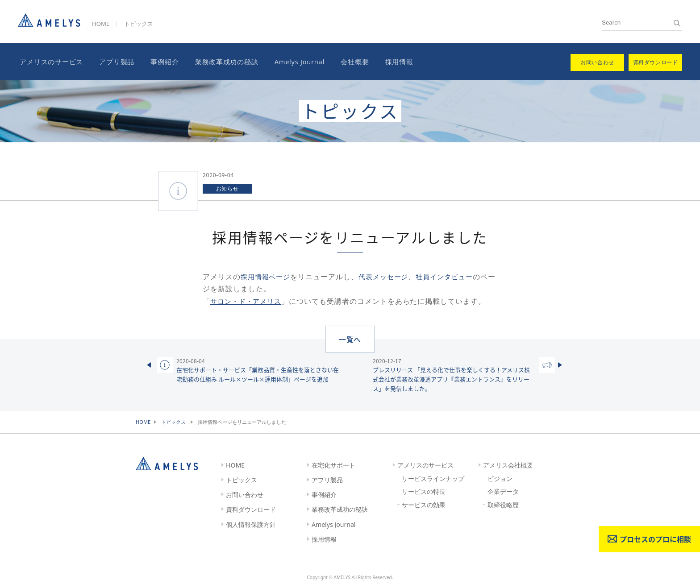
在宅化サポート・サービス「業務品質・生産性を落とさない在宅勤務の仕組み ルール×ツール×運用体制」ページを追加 (258, 369)
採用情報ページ (267, 276)
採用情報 (387, 61)
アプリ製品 (113, 61)
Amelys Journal (291, 61)
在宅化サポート (333, 465)
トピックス (139, 24)
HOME (101, 24)
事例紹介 (159, 61)
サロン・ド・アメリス (248, 300)
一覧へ (350, 338)
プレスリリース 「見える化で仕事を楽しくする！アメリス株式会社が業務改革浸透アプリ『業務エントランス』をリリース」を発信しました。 (454, 374)
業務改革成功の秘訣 (219, 61)
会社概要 (345, 61)
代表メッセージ (388, 276)
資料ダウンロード (251, 509)
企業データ (503, 491)
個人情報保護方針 (251, 524)
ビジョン (500, 478)
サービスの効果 (424, 504)
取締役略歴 (503, 504)
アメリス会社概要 (508, 465)
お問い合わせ (245, 494)
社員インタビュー (453, 276)
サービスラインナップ (433, 478)
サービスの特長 (424, 491)
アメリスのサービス (50, 61)
